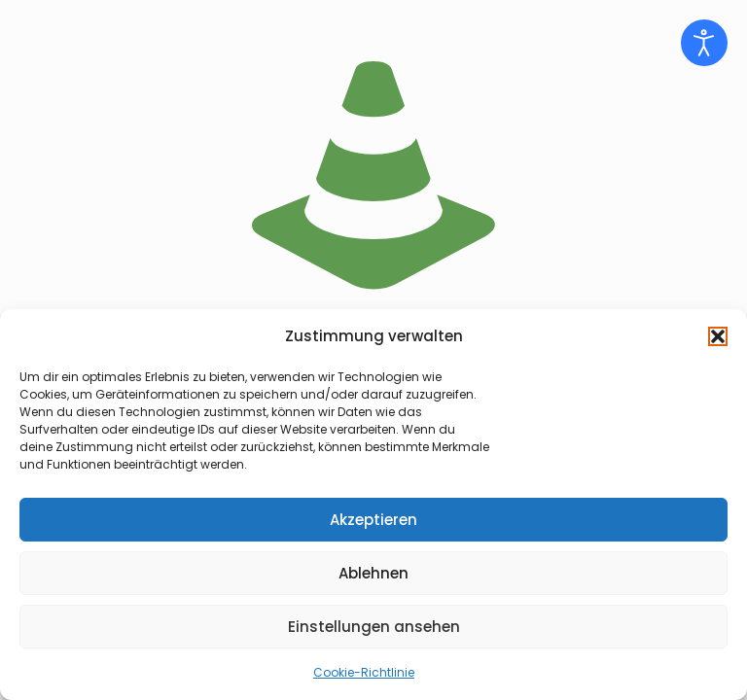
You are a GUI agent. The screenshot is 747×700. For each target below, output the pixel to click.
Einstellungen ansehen (374, 627)
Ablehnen (373, 573)
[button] (718, 336)
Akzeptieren (373, 520)
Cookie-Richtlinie (364, 672)
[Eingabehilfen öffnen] (704, 43)
